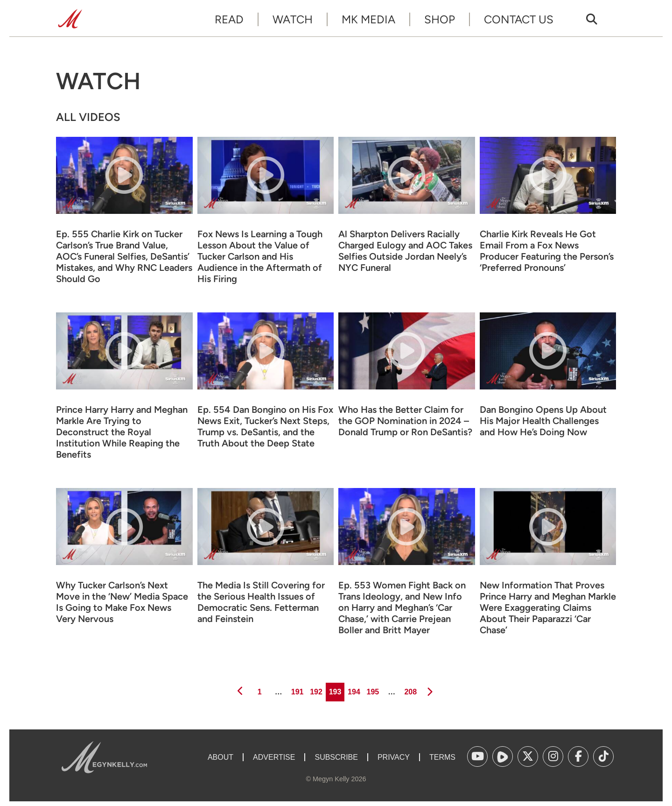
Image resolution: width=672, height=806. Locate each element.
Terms (442, 757)
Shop (440, 19)
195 (372, 689)
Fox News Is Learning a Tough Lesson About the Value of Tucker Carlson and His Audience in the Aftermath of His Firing (260, 256)
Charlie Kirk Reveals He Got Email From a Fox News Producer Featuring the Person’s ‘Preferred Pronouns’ (547, 251)
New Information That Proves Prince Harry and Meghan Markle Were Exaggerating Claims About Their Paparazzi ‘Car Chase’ (548, 608)
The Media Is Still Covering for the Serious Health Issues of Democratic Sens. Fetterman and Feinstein (261, 602)
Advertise (274, 757)
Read (229, 19)
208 (410, 689)
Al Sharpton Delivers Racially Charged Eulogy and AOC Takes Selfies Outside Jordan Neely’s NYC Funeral (405, 251)
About (220, 757)
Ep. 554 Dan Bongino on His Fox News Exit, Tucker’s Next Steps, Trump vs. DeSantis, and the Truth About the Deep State (265, 426)
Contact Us (519, 19)
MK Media (368, 19)
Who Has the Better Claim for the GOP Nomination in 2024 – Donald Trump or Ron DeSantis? (405, 421)
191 (297, 689)
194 (353, 689)
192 (316, 689)
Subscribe (336, 757)
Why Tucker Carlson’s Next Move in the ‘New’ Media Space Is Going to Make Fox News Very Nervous (122, 602)
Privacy (394, 757)
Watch (293, 19)
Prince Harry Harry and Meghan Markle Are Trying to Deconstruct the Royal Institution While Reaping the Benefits (122, 432)
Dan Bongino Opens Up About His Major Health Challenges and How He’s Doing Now (543, 421)
